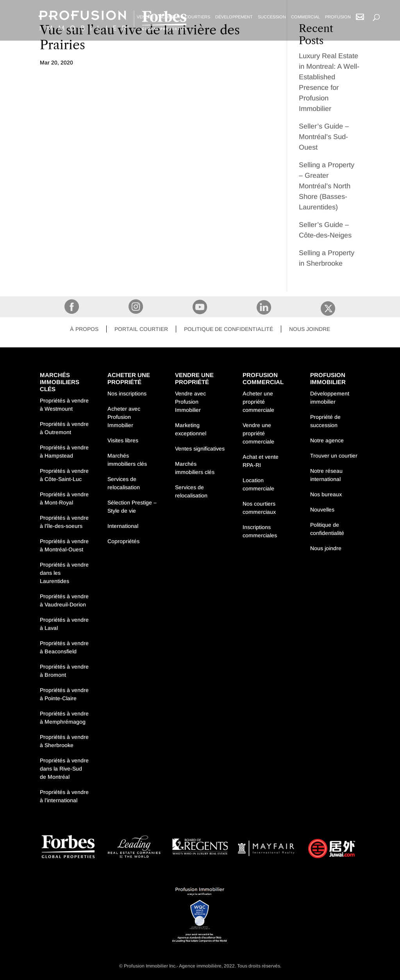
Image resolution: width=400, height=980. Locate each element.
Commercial (305, 17)
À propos (84, 329)
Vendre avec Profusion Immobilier (190, 402)
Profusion (338, 17)
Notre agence (327, 440)
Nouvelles (322, 510)
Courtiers (197, 17)
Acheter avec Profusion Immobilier (124, 417)
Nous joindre (310, 329)
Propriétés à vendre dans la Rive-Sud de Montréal (64, 769)
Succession (272, 17)
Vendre (146, 17)
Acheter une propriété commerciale (258, 402)
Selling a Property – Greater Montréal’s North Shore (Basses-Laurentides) (327, 186)
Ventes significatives (200, 449)
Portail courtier (141, 329)
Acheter (170, 17)
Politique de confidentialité (229, 329)
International (123, 526)
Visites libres (123, 440)
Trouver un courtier (334, 456)
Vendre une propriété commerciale (258, 433)
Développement (234, 17)
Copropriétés (123, 541)
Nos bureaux (326, 494)
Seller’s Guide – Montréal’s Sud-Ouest (324, 137)
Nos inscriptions (127, 393)
